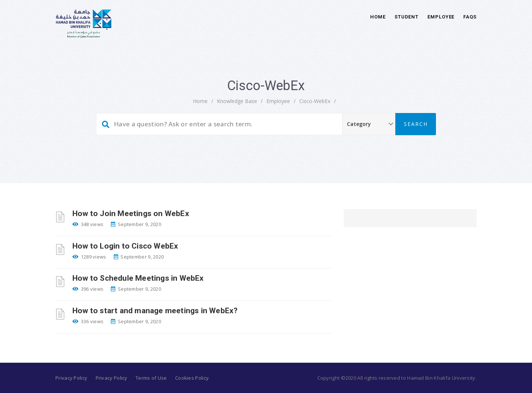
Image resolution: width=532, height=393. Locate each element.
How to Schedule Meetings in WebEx (138, 278)
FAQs (470, 17)
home (200, 101)
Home (378, 17)
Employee (441, 17)
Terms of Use (151, 378)
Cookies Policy (192, 378)
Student (407, 17)
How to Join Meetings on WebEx (131, 213)
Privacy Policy (71, 378)
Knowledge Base (237, 101)
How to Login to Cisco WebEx (125, 246)
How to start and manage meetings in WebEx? (155, 311)
